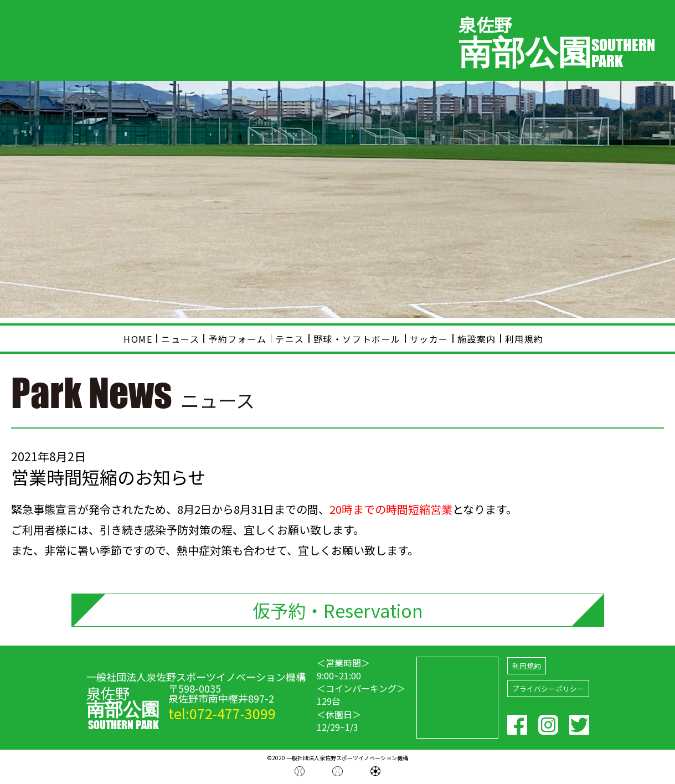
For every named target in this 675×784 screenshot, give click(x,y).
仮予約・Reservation (338, 611)
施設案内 (477, 339)
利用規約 (524, 339)
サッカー (429, 339)
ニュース (180, 339)
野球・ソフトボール (357, 339)
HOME (138, 339)
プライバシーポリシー (548, 691)
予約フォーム (238, 339)
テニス (290, 339)
